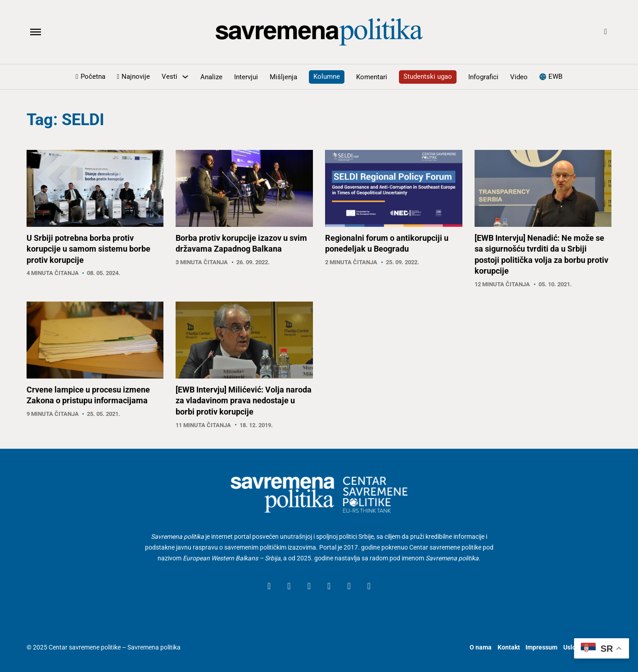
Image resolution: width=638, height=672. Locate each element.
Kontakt (509, 647)
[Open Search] (606, 32)
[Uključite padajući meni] (185, 77)
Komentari (372, 77)
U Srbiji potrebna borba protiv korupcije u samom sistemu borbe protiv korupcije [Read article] (88, 249)
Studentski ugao (428, 77)
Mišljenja (283, 77)
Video (519, 77)
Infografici (483, 77)
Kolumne (327, 77)
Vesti (170, 77)
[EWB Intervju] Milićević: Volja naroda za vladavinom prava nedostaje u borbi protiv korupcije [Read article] (244, 401)
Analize (211, 77)
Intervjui (246, 77)
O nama (481, 647)
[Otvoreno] (36, 32)
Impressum (541, 647)
